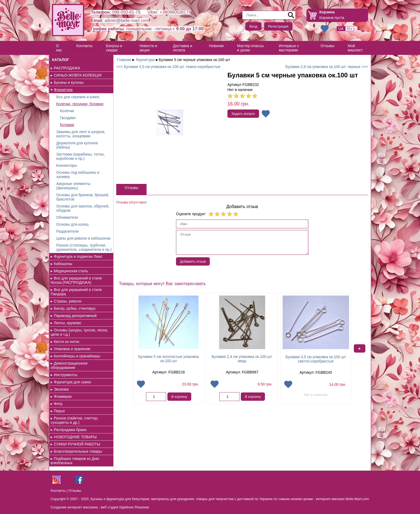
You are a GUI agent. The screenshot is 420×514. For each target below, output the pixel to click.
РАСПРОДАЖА (67, 68)
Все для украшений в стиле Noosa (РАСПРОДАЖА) (76, 280)
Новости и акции (148, 48)
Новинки (216, 46)
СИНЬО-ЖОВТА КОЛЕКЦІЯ (78, 75)
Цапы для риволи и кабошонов (83, 238)
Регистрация (278, 26)
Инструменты (65, 375)
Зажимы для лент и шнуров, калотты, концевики (81, 134)
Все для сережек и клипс (78, 97)
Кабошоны (63, 264)
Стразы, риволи (68, 301)
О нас (59, 48)
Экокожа (61, 389)
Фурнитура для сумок (72, 382)
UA (341, 29)
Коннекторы (67, 165)
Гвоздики (68, 118)
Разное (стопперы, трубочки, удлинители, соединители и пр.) (84, 247)
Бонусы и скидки (114, 48)
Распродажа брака (70, 430)
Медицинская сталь (71, 271)
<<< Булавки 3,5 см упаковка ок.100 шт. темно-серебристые (168, 67)
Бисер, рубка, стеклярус (75, 308)
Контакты (84, 46)
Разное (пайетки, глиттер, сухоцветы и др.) (74, 420)
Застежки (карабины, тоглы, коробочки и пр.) (80, 156)
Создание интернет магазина (74, 507)
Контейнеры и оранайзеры (77, 356)
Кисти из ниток (67, 342)
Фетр (58, 404)
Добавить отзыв (193, 261)
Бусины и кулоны (69, 82)
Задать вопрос (243, 114)
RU (350, 29)
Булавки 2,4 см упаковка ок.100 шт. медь (242, 359)
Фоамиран (63, 396)
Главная (124, 60)
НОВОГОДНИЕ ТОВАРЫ (75, 437)
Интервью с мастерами (289, 48)
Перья (59, 411)
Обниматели (67, 217)
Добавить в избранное (266, 114)
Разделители (67, 231)
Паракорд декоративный (75, 316)
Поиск (291, 15)
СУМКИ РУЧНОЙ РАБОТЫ (77, 444)
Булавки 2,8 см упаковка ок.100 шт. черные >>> (327, 67)
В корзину (179, 397)
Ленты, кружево (67, 323)
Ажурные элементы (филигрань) (73, 186)
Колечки (67, 111)
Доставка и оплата (183, 48)
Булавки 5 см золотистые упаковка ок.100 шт (168, 359)
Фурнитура (63, 90)
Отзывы (327, 46)
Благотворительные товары (78, 451)
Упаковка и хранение (72, 349)
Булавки (67, 125)
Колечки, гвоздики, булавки (80, 104)
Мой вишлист (355, 48)
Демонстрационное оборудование (69, 365)
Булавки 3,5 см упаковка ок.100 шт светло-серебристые (316, 359)
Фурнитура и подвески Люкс (78, 256)
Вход (253, 26)
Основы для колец (72, 224)
